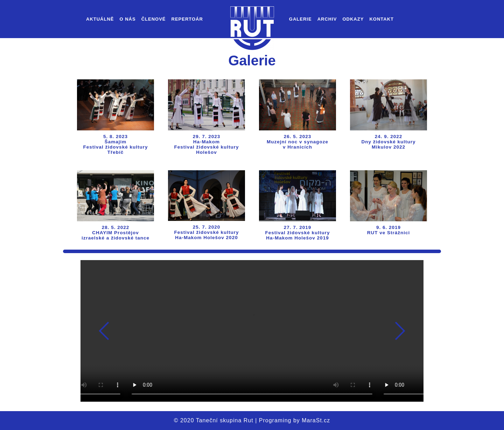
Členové (154, 19)
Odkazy (353, 19)
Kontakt (381, 19)
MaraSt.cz (316, 420)
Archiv (327, 19)
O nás (128, 19)
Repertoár (187, 19)
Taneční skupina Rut (225, 420)
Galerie (300, 19)
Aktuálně (100, 19)
